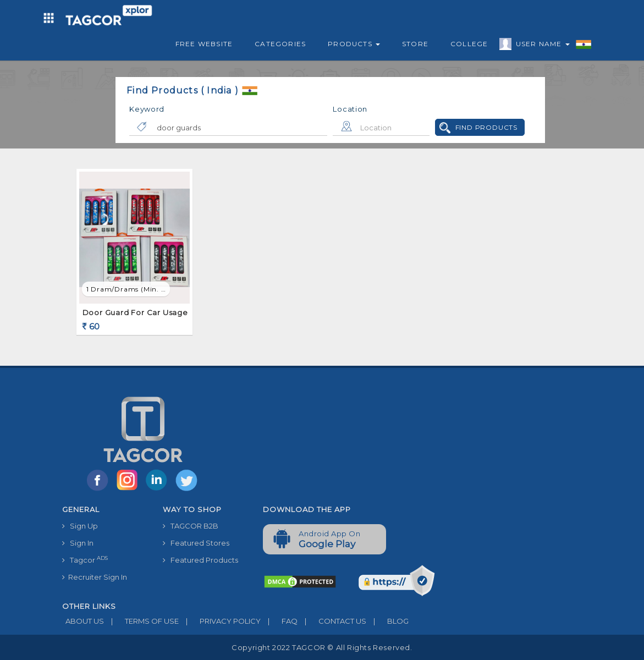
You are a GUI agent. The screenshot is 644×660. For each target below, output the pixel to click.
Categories (280, 44)
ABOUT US (83, 621)
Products (354, 44)
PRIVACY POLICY (220, 621)
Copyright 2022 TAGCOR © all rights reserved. (322, 647)
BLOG (387, 621)
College (469, 44)
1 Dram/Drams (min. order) (128, 289)
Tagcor (85, 560)
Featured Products (200, 560)
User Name (540, 46)
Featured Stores (196, 543)
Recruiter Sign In (95, 577)
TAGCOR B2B (191, 526)
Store (415, 44)
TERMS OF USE (141, 621)
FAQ (279, 621)
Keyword (147, 109)
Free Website (204, 44)
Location (350, 109)
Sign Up (80, 526)
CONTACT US (332, 621)
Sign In (78, 543)
